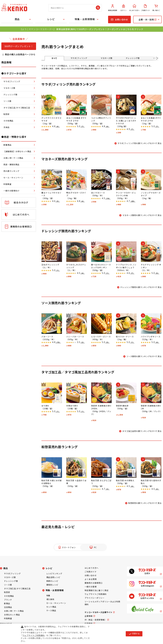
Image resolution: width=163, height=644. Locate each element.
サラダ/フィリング (79, 58)
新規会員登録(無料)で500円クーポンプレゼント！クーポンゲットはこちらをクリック (100, 29)
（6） (58, 126)
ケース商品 (51, 610)
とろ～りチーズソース (101, 337)
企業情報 (89, 616)
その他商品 (9, 596)
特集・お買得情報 (85, 19)
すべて (54, 58)
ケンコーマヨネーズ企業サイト (98, 612)
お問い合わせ (91, 575)
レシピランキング (54, 574)
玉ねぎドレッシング (50, 265)
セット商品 (51, 607)
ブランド (8, 600)
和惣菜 (7, 592)
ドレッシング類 (133, 58)
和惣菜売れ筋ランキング (60, 447)
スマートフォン (69, 547)
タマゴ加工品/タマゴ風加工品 (17, 588)
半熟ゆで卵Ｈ (72, 406)
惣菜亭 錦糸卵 (122, 406)
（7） (83, 126)
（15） (58, 342)
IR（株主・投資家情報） (96, 620)
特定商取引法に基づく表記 (96, 590)
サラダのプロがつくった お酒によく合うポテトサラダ (126, 121)
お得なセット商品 (12, 615)
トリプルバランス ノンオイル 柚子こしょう (126, 266)
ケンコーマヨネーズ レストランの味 (126, 194)
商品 (17, 19)
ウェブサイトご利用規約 (95, 594)
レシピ (51, 19)
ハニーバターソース (75, 337)
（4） (83, 201)
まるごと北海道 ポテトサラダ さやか (76, 119)
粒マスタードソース (125, 337)
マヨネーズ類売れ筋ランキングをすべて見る (142, 215)
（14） (108, 198)
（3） (107, 489)
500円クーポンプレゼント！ (19, 46)
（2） (83, 342)
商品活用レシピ (53, 577)
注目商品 (8, 607)
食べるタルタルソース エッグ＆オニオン (101, 266)
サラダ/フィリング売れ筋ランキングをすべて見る (140, 143)
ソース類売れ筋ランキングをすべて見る (144, 356)
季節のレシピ (52, 581)
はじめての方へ (134, 8)
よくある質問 (91, 579)
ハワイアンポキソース (151, 337)
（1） (58, 270)
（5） (58, 201)
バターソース (47, 337)
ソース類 (8, 585)
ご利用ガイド (145, 8)
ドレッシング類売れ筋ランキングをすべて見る (141, 287)
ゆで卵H (45, 406)
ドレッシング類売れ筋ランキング (66, 231)
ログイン (124, 8)
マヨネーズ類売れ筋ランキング (65, 159)
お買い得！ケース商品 (14, 611)
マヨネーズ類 (106, 58)
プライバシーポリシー (94, 598)
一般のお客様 (91, 587)
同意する (134, 634)
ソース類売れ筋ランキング (61, 303)
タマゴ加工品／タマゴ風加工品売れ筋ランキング (78, 372)
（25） (133, 201)
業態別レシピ (52, 585)
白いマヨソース (98, 193)
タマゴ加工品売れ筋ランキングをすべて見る (142, 431)
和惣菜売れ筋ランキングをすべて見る (145, 503)
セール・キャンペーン (56, 603)
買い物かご (156, 8)
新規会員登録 (113, 8)
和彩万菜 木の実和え (125, 480)
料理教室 (8, 618)
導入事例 (50, 599)
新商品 (7, 603)
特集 (48, 596)
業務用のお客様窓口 (94, 583)
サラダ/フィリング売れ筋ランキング (69, 84)
